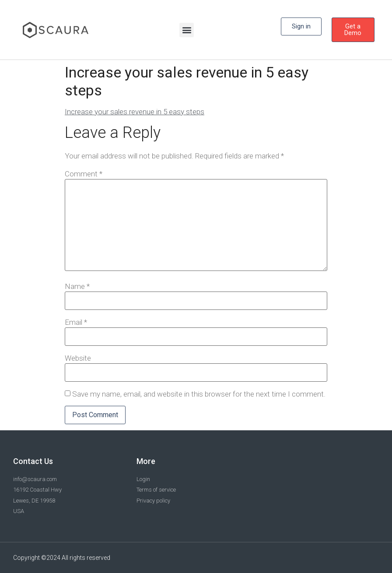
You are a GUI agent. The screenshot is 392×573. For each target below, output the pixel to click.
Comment (84, 174)
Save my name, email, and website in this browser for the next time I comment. (199, 394)
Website (78, 358)
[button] (187, 30)
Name (77, 286)
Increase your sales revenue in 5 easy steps (135, 112)
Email (76, 322)
